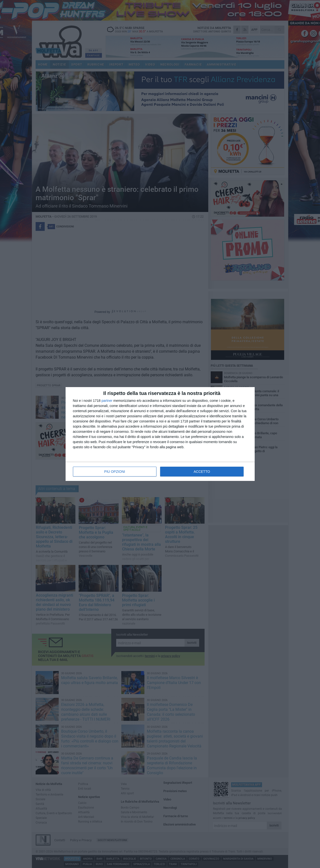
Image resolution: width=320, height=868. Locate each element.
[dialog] (160, 434)
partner (107, 401)
